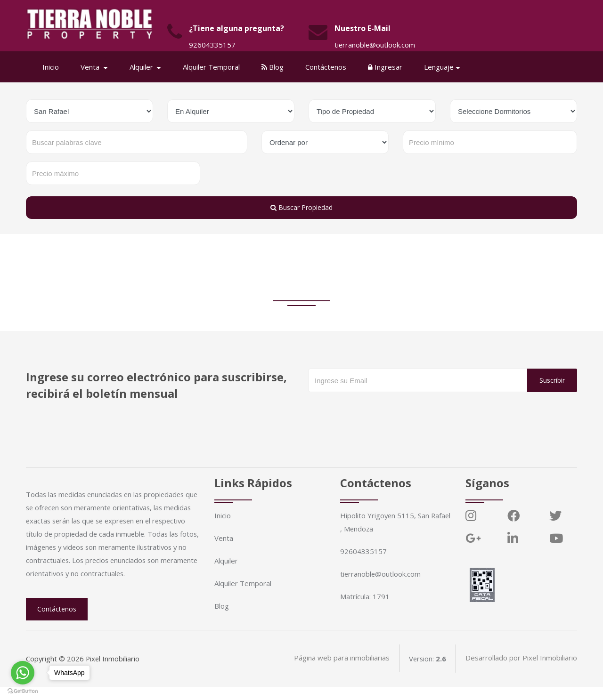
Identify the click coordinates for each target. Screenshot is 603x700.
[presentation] (380, 411)
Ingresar (386, 67)
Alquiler (226, 561)
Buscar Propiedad (301, 207)
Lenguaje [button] (440, 67)
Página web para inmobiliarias (341, 672)
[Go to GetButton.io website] (23, 691)
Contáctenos (327, 67)
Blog (273, 67)
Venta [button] (92, 67)
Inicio (52, 67)
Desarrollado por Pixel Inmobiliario (521, 672)
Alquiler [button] (143, 67)
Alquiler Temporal (212, 67)
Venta (224, 538)
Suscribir (552, 380)
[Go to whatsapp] (23, 673)
